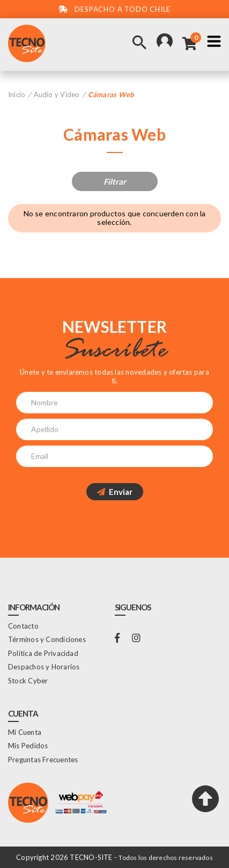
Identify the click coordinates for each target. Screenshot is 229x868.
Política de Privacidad (43, 653)
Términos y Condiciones (47, 639)
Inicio (17, 94)
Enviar (115, 492)
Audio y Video (57, 94)
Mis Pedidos (28, 746)
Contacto (23, 626)
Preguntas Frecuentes (43, 760)
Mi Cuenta (25, 732)
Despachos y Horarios (44, 667)
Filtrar (115, 181)
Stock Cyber (28, 681)
